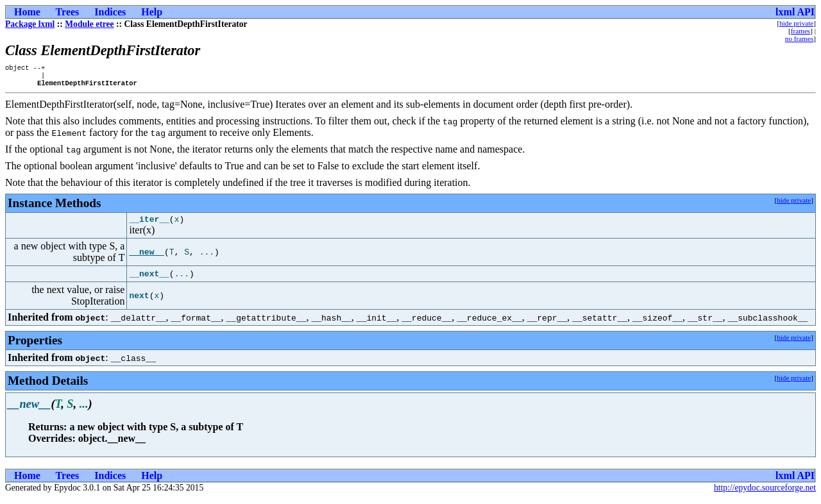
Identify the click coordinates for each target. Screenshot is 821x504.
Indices (110, 12)
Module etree (89, 24)
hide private (796, 23)
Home (27, 12)
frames (800, 31)
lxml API (795, 12)
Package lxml (30, 24)
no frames (799, 38)
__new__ (147, 258)
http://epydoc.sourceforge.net (765, 493)
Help (152, 12)
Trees (68, 12)
